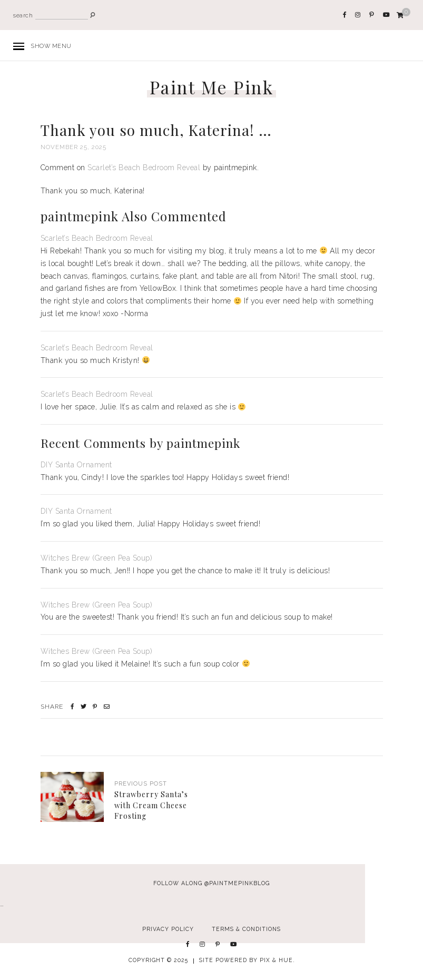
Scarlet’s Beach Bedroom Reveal (144, 168)
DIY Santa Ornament (76, 465)
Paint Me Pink (212, 87)
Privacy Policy (168, 929)
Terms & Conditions (246, 929)
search (23, 16)
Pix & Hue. (277, 960)
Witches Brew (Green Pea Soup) (97, 558)
